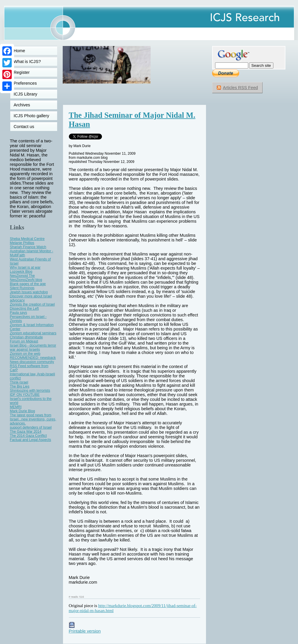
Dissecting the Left (24, 309)
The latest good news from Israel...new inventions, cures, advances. (33, 419)
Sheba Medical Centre (27, 239)
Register (22, 72)
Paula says (19, 313)
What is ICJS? (27, 62)
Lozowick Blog (21, 272)
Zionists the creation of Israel (32, 304)
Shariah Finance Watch (28, 247)
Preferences (25, 83)
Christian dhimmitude (27, 337)
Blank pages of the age (28, 284)
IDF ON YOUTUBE (25, 395)
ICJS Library (26, 94)
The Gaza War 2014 (26, 432)
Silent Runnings (22, 288)
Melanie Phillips (22, 243)
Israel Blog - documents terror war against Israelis (33, 347)
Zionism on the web (25, 354)
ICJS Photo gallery (31, 116)
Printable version (85, 629)
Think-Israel (19, 382)
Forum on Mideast (24, 341)
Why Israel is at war (25, 268)
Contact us (24, 127)
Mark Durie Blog (23, 411)
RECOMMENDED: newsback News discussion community (33, 360)
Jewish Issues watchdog (29, 292)
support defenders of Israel (31, 427)
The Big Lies (20, 386)
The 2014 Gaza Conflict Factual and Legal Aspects (31, 438)
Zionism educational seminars (33, 333)
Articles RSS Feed (241, 88)
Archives (22, 105)
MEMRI (16, 407)
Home (19, 51)
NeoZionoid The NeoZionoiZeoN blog (26, 278)
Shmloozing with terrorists (30, 391)
